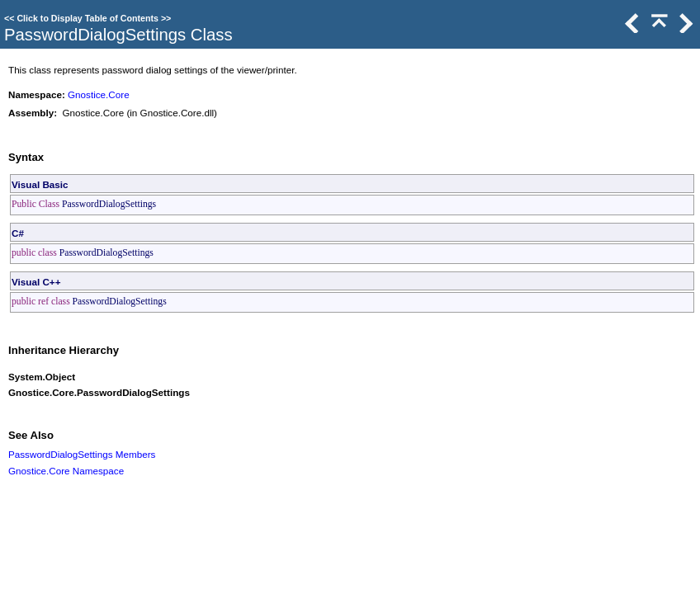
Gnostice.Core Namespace (66, 471)
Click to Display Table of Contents (87, 18)
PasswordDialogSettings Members (82, 454)
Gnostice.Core (99, 94)
